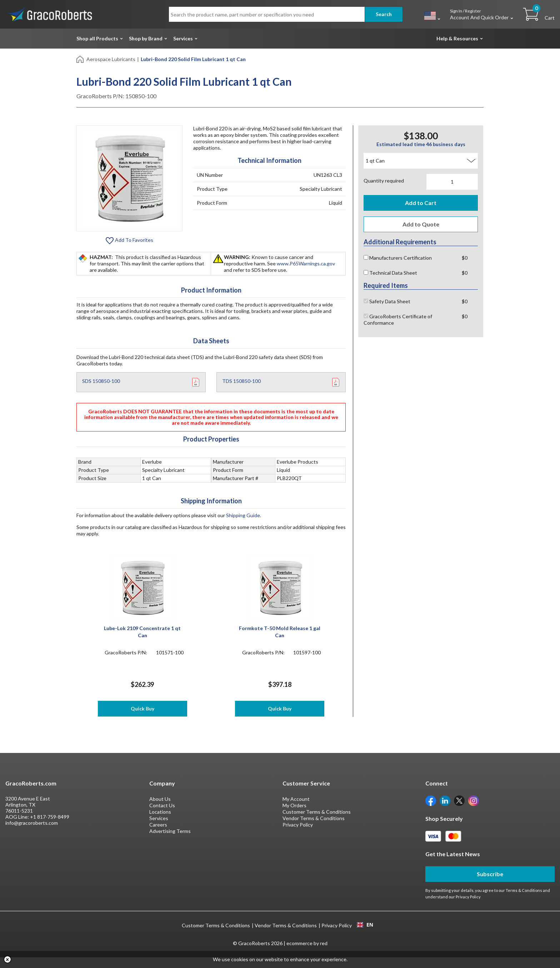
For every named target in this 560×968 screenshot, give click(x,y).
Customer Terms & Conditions (317, 822)
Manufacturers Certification (398, 258)
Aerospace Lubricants (111, 59)
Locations (160, 822)
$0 (465, 258)
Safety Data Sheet (387, 301)
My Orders (294, 816)
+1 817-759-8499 (50, 827)
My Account (296, 810)
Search (384, 14)
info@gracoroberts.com (32, 834)
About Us (160, 810)
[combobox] (365, 935)
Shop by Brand (146, 38)
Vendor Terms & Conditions (314, 829)
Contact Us (162, 816)
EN (365, 935)
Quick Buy (142, 708)
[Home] (81, 59)
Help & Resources (457, 38)
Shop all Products (97, 38)
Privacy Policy (298, 835)
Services (183, 38)
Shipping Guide (243, 515)
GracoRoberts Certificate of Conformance (398, 320)
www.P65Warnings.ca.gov (306, 263)
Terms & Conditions (524, 901)
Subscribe (490, 885)
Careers (158, 835)
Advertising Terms (170, 842)
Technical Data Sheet (390, 273)
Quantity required (384, 181)
